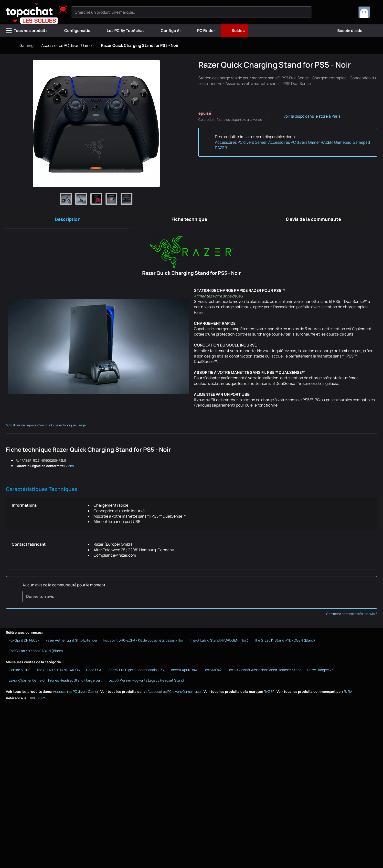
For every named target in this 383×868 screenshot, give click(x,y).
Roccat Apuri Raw (184, 671)
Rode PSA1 (94, 671)
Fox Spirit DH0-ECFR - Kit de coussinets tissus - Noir (144, 641)
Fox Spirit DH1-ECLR (24, 641)
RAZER (269, 693)
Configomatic (73, 31)
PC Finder (202, 31)
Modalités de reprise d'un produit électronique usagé (46, 426)
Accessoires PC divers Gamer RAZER (300, 142)
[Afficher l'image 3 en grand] (96, 199)
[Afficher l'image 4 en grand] (111, 199)
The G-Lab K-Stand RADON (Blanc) (36, 652)
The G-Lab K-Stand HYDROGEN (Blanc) (285, 641)
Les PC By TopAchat (122, 31)
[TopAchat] (32, 12)
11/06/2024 (37, 699)
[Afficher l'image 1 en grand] (66, 199)
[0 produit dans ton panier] (346, 12)
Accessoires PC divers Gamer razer (175, 693)
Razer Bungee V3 (320, 671)
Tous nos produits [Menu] (27, 31)
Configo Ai (167, 31)
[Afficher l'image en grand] (96, 123)
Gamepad (343, 142)
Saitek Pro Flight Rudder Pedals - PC (136, 671)
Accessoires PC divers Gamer (67, 45)
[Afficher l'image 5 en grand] (127, 199)
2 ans (70, 467)
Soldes (234, 31)
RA (350, 693)
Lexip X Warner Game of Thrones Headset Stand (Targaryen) (56, 681)
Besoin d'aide (346, 31)
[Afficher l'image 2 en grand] (81, 199)
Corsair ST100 (20, 671)
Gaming (27, 45)
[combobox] (368, 12)
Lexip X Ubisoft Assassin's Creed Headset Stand (264, 671)
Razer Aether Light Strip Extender (71, 641)
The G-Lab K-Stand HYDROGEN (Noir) (219, 641)
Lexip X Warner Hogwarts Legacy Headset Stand (146, 681)
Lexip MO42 (213, 671)
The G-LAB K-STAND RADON (58, 671)
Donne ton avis (40, 597)
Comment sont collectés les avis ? (352, 615)
